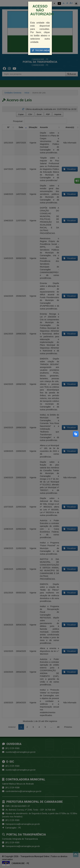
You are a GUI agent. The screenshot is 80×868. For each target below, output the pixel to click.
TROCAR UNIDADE (41, 50)
